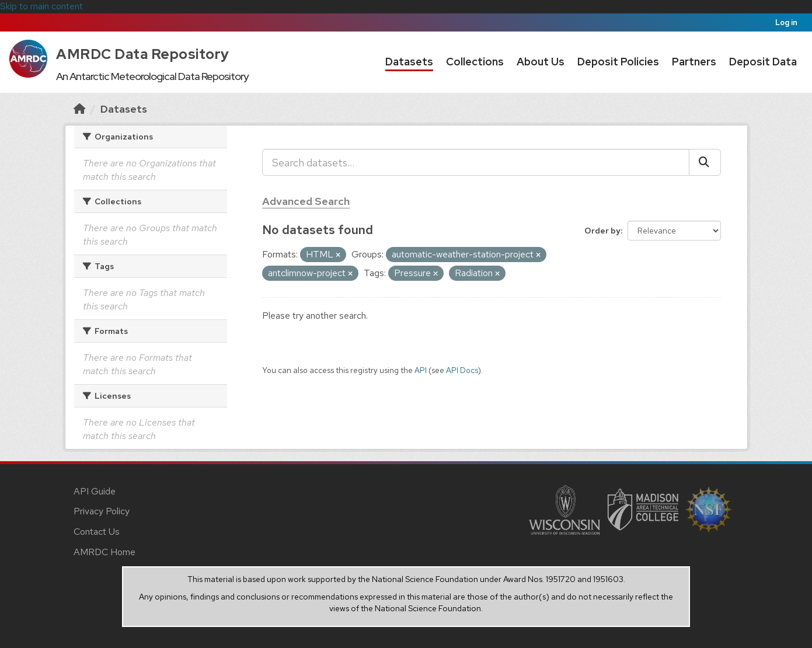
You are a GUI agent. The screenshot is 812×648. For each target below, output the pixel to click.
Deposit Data (763, 62)
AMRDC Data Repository (143, 54)
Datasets (409, 62)
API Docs (462, 370)
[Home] (79, 109)
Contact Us (97, 532)
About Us (541, 62)
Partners (694, 62)
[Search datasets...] (476, 162)
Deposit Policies (618, 62)
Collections (475, 62)
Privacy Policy (102, 511)
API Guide (95, 491)
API (421, 370)
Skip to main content (41, 6)
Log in (786, 22)
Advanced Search (306, 201)
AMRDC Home (104, 552)
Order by (602, 231)
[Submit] (705, 162)
